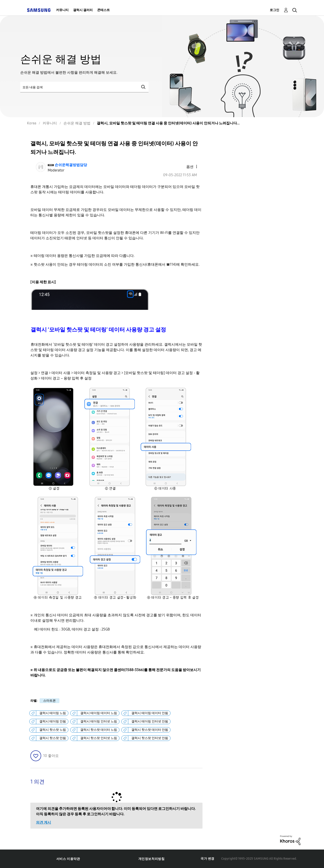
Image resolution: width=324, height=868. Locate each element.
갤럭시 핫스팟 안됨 (53, 738)
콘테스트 (103, 10)
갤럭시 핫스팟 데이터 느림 (99, 730)
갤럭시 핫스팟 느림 (53, 730)
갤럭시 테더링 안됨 (53, 721)
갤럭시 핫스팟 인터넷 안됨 (150, 738)
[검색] (84, 87)
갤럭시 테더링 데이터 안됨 (150, 713)
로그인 (274, 10)
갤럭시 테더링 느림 (53, 713)
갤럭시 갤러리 (83, 10)
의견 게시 (44, 822)
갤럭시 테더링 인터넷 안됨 (150, 721)
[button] (189, 167)
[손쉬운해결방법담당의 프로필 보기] (71, 165)
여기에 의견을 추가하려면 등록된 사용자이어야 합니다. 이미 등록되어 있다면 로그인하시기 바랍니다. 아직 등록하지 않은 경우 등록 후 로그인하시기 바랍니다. (116, 811)
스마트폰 (49, 701)
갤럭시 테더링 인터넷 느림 (99, 721)
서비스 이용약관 (68, 859)
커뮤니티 (62, 10)
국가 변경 (207, 859)
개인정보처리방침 (152, 859)
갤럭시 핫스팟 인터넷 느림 (99, 738)
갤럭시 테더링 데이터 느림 (99, 713)
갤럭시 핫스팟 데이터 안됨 (150, 730)
